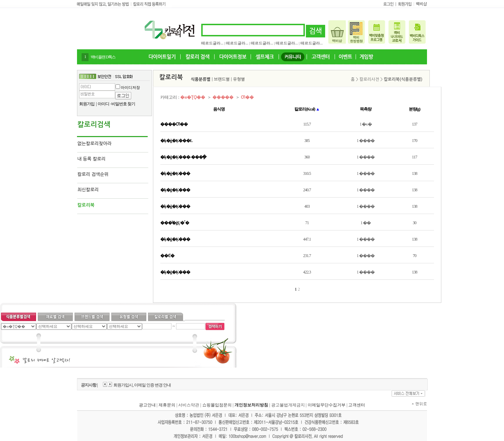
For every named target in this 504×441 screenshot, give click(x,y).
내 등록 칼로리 (92, 159)
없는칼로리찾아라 (94, 144)
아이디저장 (130, 87)
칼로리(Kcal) (307, 109)
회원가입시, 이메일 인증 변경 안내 (142, 385)
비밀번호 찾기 (123, 104)
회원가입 (87, 104)
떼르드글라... (212, 43)
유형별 (239, 79)
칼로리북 (86, 205)
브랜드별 (222, 79)
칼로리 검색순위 (93, 174)
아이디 (103, 104)
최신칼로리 (88, 190)
